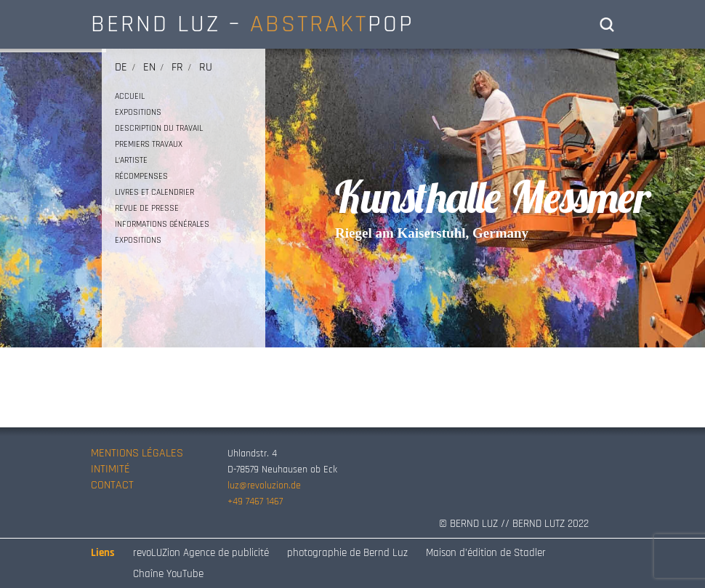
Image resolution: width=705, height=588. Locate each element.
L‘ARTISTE (131, 160)
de (121, 67)
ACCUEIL (130, 96)
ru (206, 67)
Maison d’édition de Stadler (486, 553)
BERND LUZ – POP (253, 24)
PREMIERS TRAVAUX (149, 144)
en (149, 67)
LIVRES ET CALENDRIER (154, 192)
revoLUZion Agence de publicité (201, 553)
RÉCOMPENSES (141, 176)
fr (177, 67)
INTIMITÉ (110, 469)
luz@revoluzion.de (264, 486)
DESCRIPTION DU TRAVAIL (159, 128)
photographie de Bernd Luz (347, 553)
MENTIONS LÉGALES (137, 453)
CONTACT (112, 485)
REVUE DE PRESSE (147, 208)
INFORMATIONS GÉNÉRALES (162, 224)
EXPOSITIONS (138, 112)
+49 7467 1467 (255, 502)
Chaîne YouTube (168, 574)
